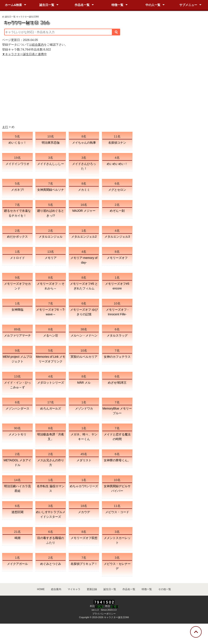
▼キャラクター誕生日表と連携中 (24, 54)
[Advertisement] (104, 91)
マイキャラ (74, 589)
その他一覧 (165, 589)
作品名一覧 (82, 5)
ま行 (5, 127)
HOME (41, 589)
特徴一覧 (117, 5)
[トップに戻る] (196, 632)
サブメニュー (188, 5)
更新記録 (92, 589)
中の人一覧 (153, 5)
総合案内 (38, 45)
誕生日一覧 (47, 5)
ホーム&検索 (13, 5)
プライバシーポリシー (104, 614)
